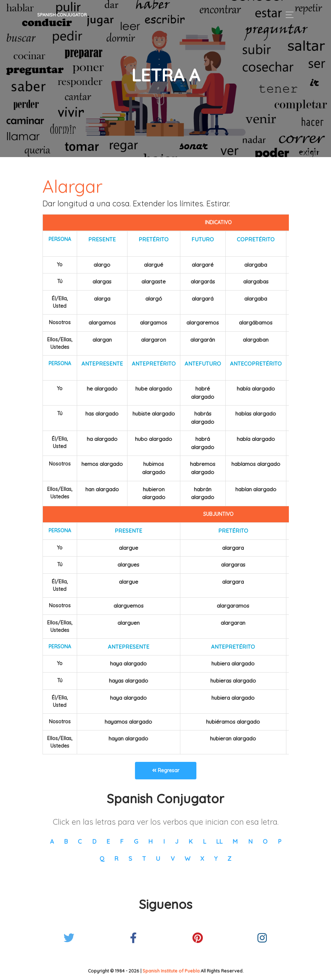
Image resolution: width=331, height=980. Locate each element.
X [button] (202, 858)
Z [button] (229, 858)
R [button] (116, 858)
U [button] (158, 858)
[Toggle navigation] (288, 15)
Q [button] (102, 858)
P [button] (280, 841)
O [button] (265, 841)
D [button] (94, 841)
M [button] (235, 841)
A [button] (52, 841)
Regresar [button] (166, 770)
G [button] (136, 841)
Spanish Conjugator (62, 15)
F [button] (122, 841)
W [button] (187, 858)
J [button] (177, 841)
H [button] (151, 841)
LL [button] (219, 841)
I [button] (164, 841)
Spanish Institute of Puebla (171, 971)
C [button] (80, 841)
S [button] (130, 858)
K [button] (190, 841)
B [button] (66, 841)
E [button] (108, 841)
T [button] (144, 858)
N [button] (250, 841)
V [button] (173, 858)
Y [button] (216, 858)
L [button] (204, 841)
